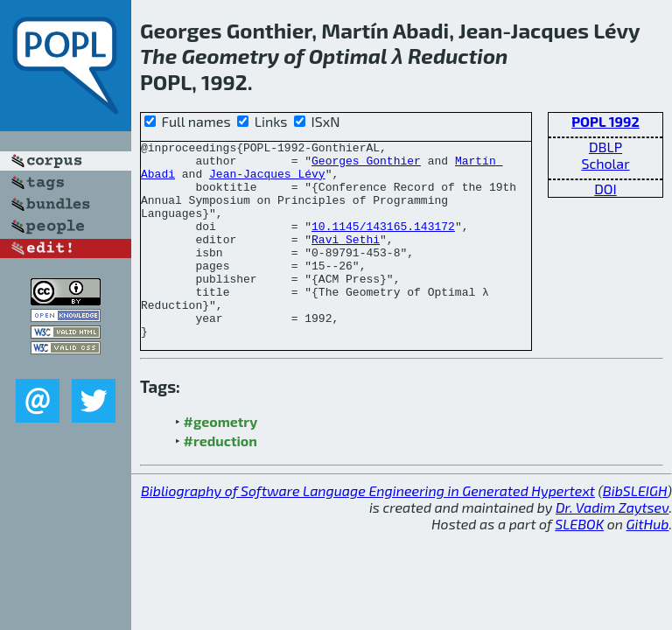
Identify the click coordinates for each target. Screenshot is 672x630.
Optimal (348, 56)
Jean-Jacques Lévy (267, 181)
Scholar (605, 163)
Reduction (458, 56)
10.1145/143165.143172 (383, 244)
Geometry (230, 56)
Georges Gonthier (366, 165)
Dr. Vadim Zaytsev (612, 546)
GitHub (648, 563)
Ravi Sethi (346, 260)
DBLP (605, 147)
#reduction (220, 480)
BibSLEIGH (635, 530)
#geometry (221, 461)
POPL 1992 (605, 121)
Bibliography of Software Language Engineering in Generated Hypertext (368, 530)
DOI (605, 189)
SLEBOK (579, 563)
